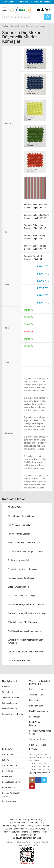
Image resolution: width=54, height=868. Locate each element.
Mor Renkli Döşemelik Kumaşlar (22, 596)
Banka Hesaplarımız (11, 782)
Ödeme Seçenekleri (38, 745)
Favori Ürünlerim (10, 709)
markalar (26, 832)
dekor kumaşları (35, 823)
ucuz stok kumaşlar (39, 829)
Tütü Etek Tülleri (15, 507)
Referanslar (7, 776)
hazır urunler (43, 826)
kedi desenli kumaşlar (26, 835)
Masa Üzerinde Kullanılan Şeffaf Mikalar (25, 551)
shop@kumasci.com (41, 773)
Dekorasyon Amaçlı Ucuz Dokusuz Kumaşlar (27, 613)
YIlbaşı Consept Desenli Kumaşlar (23, 516)
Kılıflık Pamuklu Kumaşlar (19, 661)
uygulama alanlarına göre (16, 829)
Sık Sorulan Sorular (38, 739)
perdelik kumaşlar (36, 820)
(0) (48, 10)
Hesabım (6, 687)
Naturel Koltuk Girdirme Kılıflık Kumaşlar (26, 652)
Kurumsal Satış (9, 787)
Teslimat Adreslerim (11, 698)
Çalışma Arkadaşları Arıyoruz (11, 794)
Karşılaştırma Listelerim (13, 714)
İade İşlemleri (35, 700)
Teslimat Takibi (36, 695)
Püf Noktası (34, 717)
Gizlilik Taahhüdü (10, 765)
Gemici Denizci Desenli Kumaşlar (22, 569)
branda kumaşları (11, 826)
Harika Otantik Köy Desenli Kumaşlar (24, 543)
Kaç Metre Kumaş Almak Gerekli (40, 732)
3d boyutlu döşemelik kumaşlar (27, 838)
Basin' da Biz (8, 771)
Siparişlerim (7, 692)
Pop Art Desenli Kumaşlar (19, 525)
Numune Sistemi (37, 706)
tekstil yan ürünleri (12, 832)
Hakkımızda (7, 754)
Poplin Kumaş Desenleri (18, 560)
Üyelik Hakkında (36, 689)
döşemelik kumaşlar (17, 820)
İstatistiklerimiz (9, 802)
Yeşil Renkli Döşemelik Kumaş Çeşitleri (25, 631)
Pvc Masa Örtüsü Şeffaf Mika (21, 578)
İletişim (5, 760)
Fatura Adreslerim (10, 703)
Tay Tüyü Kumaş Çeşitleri (19, 534)
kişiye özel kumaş (41, 832)
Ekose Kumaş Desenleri (18, 587)
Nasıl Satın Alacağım (39, 711)
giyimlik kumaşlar (18, 823)
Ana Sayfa (6, 26)
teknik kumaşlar (28, 826)
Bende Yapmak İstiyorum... (36, 724)
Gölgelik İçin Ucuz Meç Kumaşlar (22, 622)
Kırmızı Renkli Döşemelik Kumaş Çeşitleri (26, 604)
